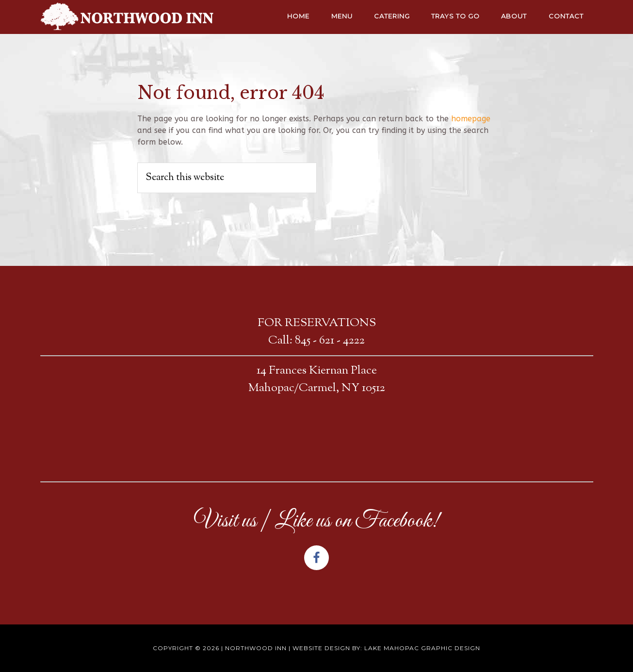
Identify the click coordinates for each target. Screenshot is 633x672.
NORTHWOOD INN (128, 17)
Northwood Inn (256, 648)
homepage (471, 119)
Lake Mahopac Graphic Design (422, 648)
